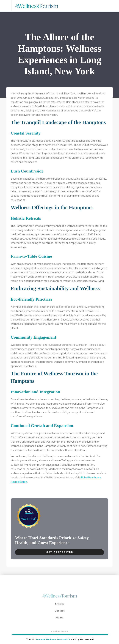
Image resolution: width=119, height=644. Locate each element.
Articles (59, 606)
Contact (60, 613)
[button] (6, 6)
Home (60, 619)
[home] (38, 6)
